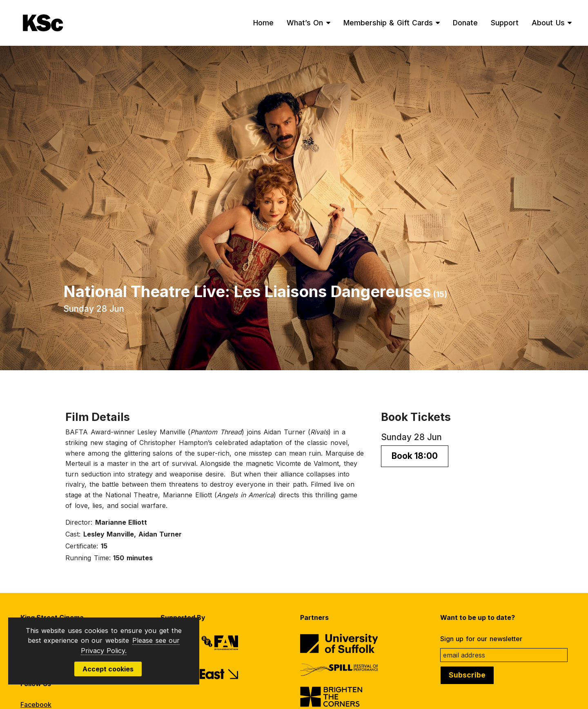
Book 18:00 (415, 456)
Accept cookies (108, 669)
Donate (465, 23)
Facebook (36, 705)
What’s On (305, 23)
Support (505, 23)
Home (263, 23)
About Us (548, 23)
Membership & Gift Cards (388, 23)
